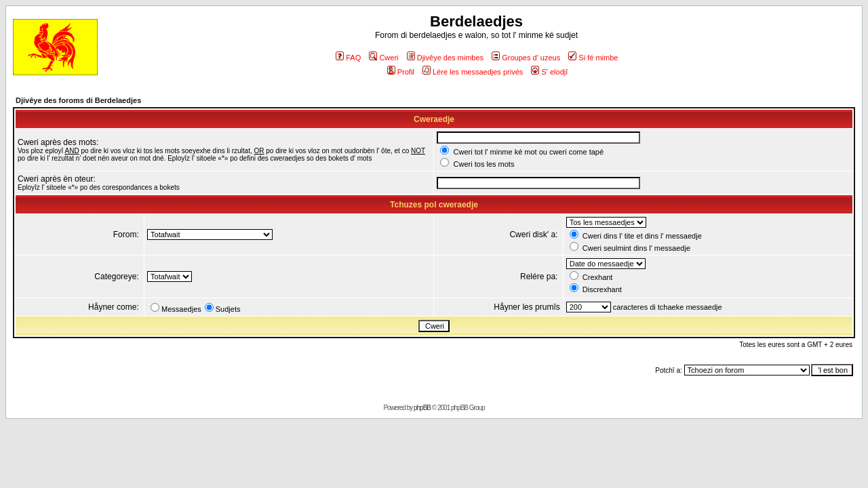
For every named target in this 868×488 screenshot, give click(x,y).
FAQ (348, 58)
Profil (401, 72)
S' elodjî (549, 72)
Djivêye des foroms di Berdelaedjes (78, 100)
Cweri (383, 58)
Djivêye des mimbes (445, 58)
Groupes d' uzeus (526, 58)
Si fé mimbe (593, 58)
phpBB (422, 408)
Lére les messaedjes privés (473, 72)
